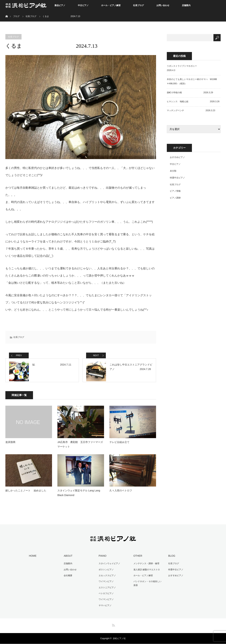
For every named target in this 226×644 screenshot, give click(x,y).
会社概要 (67, 577)
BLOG (171, 559)
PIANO (102, 559)
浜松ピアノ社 (119, 639)
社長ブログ (138, 5)
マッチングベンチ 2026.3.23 (191, 110)
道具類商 (10, 445)
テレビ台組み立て (119, 445)
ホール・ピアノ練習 (111, 5)
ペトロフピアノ (105, 594)
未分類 (173, 171)
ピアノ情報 (175, 191)
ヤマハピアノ (104, 606)
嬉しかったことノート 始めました (26, 494)
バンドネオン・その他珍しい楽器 (148, 585)
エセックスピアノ (106, 577)
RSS (113, 625)
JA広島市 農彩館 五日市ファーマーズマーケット (80, 447)
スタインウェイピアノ (109, 566)
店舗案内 (186, 5)
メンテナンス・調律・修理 (145, 566)
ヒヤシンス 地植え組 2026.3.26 (193, 102)
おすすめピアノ (177, 157)
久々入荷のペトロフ (121, 494)
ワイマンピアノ (105, 583)
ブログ (16, 16)
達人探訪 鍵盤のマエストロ (146, 572)
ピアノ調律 (175, 198)
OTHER (137, 559)
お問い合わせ (163, 5)
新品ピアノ (60, 5)
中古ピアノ (83, 5)
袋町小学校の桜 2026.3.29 (190, 93)
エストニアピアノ (106, 589)
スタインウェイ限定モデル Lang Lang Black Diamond (79, 496)
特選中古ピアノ (177, 178)
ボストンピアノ (105, 572)
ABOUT (67, 559)
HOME (32, 559)
